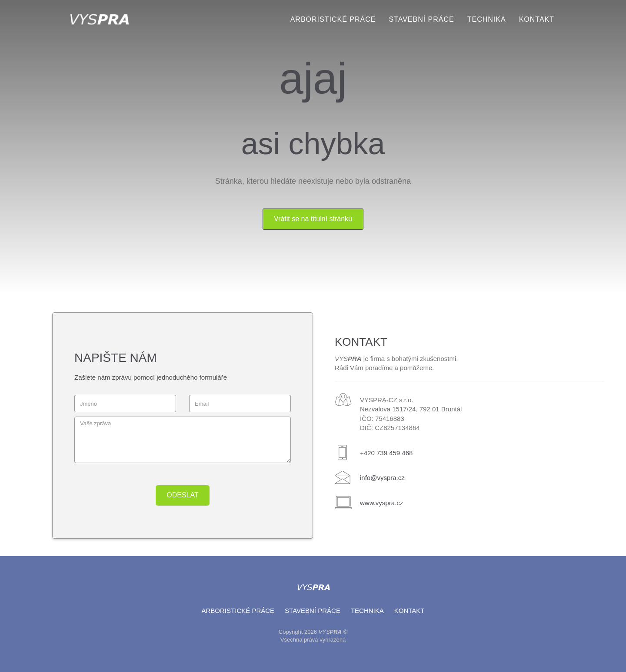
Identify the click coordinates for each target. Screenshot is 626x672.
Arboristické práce (333, 19)
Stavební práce (421, 19)
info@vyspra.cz (382, 478)
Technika (487, 19)
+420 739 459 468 (386, 453)
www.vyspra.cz (381, 503)
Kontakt (537, 19)
